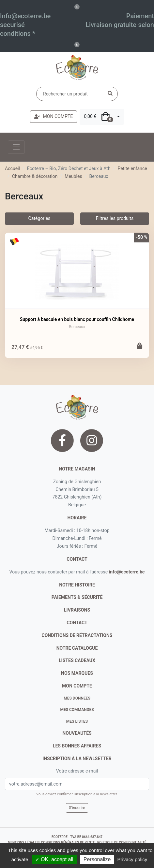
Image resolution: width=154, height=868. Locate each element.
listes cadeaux (77, 660)
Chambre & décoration (35, 176)
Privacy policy (132, 859)
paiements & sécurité (77, 597)
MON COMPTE (54, 116)
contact (77, 559)
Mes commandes (77, 710)
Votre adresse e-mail (77, 771)
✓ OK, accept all (54, 859)
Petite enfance (132, 168)
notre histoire (77, 585)
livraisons (77, 610)
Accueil (12, 168)
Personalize (97, 859)
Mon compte (77, 686)
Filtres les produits (115, 218)
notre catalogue (77, 648)
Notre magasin (77, 469)
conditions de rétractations (77, 635)
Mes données (77, 698)
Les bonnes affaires (77, 746)
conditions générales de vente (68, 842)
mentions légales (23, 842)
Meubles (73, 176)
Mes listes (77, 721)
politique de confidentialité (122, 842)
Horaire (77, 518)
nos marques (77, 673)
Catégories (39, 218)
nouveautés (77, 733)
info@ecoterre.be (127, 572)
